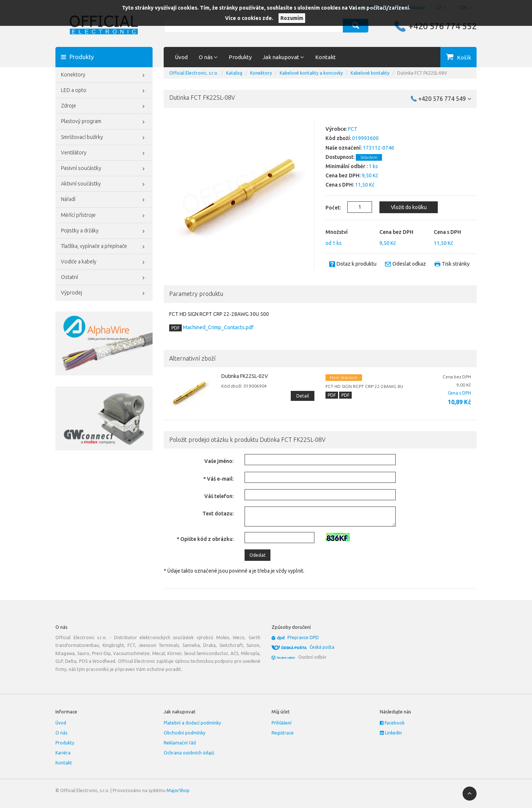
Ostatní (104, 278)
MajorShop (178, 790)
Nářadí (104, 200)
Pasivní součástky (104, 169)
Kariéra (63, 753)
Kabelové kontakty (370, 73)
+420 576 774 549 (445, 99)
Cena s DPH (447, 232)
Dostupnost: (340, 157)
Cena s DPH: (340, 185)
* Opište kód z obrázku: (205, 539)
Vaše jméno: (219, 461)
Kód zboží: (338, 138)
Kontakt (325, 57)
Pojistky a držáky (104, 231)
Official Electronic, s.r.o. (194, 73)
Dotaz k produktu (357, 264)
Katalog (234, 73)
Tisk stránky (456, 264)
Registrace (283, 733)
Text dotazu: (218, 514)
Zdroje (104, 106)
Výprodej (104, 293)
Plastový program (104, 122)
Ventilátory (104, 153)
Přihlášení (282, 723)
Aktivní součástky (104, 184)
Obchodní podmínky (185, 733)
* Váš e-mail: (218, 479)
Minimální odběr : (347, 166)
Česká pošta (322, 647)
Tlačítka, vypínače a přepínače (104, 247)
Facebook (392, 723)
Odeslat (258, 555)
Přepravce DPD (303, 637)
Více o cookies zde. (249, 18)
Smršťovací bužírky (104, 138)
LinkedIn (391, 733)
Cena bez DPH (396, 232)
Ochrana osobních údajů (189, 753)
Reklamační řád (180, 743)
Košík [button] (464, 57)
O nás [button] (208, 57)
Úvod (181, 57)
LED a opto (104, 91)
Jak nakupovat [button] (283, 57)
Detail (303, 396)
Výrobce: (336, 129)
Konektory (104, 75)
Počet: (329, 208)
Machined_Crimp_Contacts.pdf (218, 327)
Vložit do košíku (409, 207)
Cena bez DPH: (343, 175)
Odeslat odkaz (409, 264)
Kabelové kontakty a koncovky (311, 73)
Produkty (240, 57)
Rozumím (292, 18)
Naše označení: (344, 148)
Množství (337, 232)
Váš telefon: (219, 496)
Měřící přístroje (104, 216)
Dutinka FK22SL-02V (245, 376)
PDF (175, 328)
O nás (61, 733)
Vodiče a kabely (104, 262)
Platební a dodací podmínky (192, 723)
